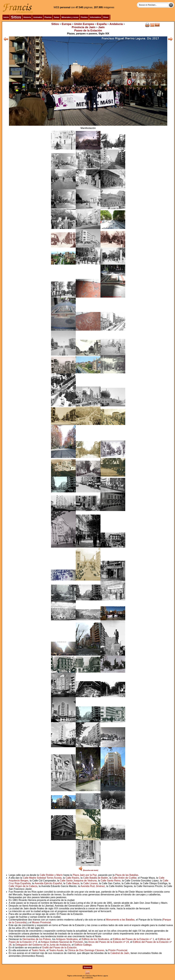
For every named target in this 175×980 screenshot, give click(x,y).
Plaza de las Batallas (127, 875)
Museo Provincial (41, 922)
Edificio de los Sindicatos (95, 939)
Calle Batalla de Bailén (96, 878)
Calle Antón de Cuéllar (124, 878)
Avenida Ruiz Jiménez (93, 886)
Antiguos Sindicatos (67, 939)
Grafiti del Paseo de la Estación (59, 948)
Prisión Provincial (118, 950)
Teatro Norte (38, 950)
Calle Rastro (72, 878)
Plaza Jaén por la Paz (85, 875)
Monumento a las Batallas (120, 920)
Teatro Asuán (56, 950)
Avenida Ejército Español (48, 883)
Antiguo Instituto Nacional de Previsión (62, 942)
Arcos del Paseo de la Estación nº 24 (109, 942)
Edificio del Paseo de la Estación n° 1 (133, 939)
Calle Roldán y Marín (51, 875)
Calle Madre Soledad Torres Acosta (42, 878)
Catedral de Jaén (120, 953)
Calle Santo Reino (111, 881)
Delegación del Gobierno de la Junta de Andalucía (43, 945)
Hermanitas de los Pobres (37, 939)
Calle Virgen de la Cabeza (23, 886)
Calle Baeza (73, 883)
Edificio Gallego (83, 945)
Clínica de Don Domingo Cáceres (86, 950)
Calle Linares (91, 883)
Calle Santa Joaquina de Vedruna (78, 881)
